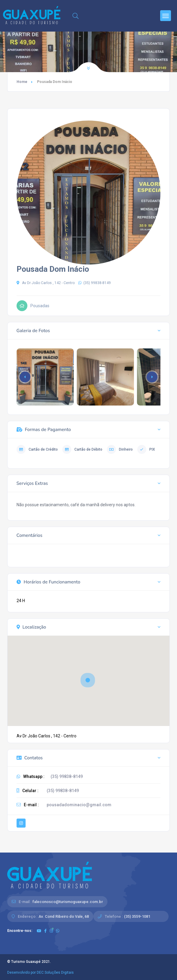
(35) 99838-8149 (95, 283)
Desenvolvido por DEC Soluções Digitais (40, 972)
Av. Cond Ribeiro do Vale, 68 (64, 916)
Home (22, 82)
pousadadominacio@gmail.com (79, 805)
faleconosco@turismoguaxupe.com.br (68, 902)
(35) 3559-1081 (137, 916)
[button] (152, 377)
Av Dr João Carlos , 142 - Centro (46, 283)
